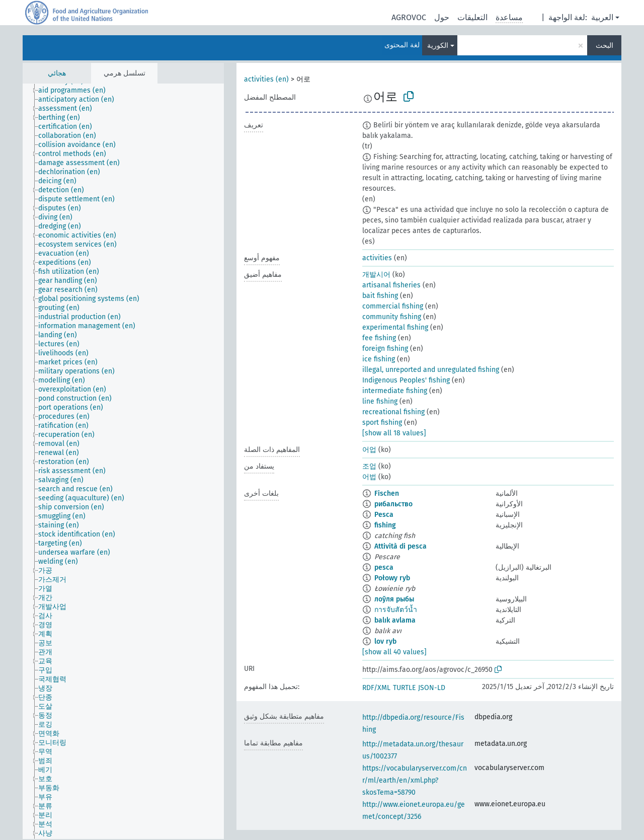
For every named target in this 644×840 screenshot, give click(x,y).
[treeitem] (76, 91)
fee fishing (379, 338)
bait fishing (380, 296)
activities (377, 258)
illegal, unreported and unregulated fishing (431, 370)
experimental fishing (395, 327)
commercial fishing (393, 306)
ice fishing (379, 359)
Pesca (384, 515)
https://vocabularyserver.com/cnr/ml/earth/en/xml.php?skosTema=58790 (415, 780)
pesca (384, 567)
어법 (369, 477)
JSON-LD (432, 688)
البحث (605, 46)
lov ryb (385, 641)
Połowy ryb (392, 578)
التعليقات (472, 17)
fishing (385, 525)
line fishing (380, 401)
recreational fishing (393, 412)
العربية (602, 17)
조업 (369, 466)
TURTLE (404, 688)
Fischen (387, 493)
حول (442, 17)
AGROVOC (409, 17)
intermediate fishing (395, 391)
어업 (369, 450)
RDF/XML (376, 688)
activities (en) (266, 79)
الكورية (438, 46)
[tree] (123, 461)
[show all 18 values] (394, 433)
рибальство (393, 504)
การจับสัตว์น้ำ (396, 610)
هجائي (57, 73)
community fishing (392, 317)
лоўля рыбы (394, 599)
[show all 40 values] (394, 652)
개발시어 (376, 275)
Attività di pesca (400, 546)
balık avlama (395, 620)
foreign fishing (385, 349)
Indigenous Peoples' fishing (406, 380)
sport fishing (382, 423)
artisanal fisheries (391, 285)
